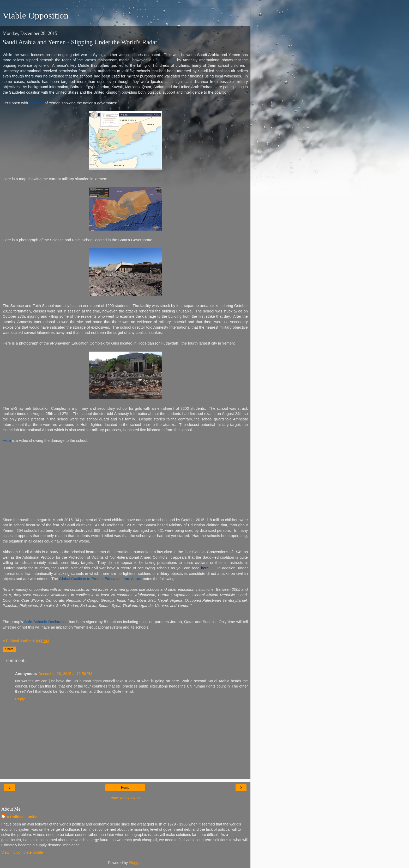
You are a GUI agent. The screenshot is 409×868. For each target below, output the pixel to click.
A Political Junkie (22, 817)
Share (9, 649)
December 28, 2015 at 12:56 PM (65, 674)
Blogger (135, 863)
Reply (20, 699)
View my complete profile (22, 852)
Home (125, 788)
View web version (125, 798)
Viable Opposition (35, 15)
